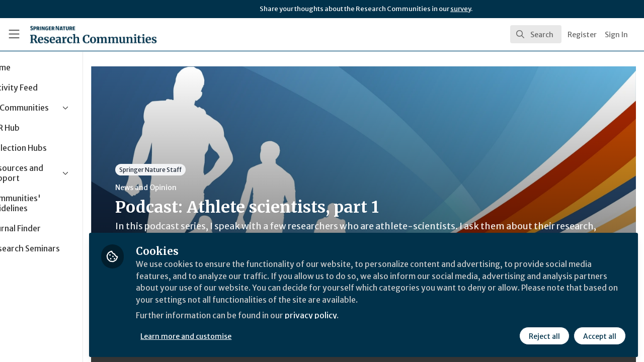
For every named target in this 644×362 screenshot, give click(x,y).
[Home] (79, 34)
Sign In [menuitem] (616, 35)
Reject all (544, 335)
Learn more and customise (232, 335)
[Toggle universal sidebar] (14, 34)
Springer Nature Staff (196, 170)
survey (461, 9)
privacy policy (358, 316)
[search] (536, 34)
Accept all (600, 335)
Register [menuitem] (582, 35)
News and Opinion (192, 188)
